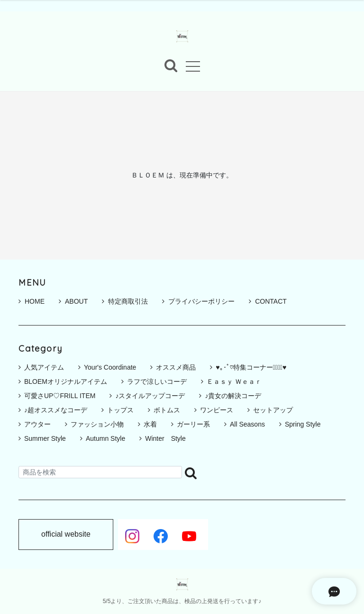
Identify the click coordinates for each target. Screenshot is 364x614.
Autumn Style (105, 438)
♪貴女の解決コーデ (233, 396)
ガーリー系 (193, 424)
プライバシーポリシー (198, 301)
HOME (32, 301)
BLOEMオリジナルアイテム (66, 381)
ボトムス (167, 410)
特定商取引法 (125, 301)
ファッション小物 (97, 424)
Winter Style (165, 438)
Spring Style (303, 424)
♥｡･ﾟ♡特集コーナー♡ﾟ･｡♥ (251, 367)
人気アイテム (44, 367)
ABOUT (73, 301)
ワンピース (217, 410)
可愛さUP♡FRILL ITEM (60, 396)
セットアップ (273, 410)
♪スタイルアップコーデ (150, 396)
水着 (150, 424)
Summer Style (45, 438)
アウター (37, 424)
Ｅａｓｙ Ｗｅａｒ (234, 381)
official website (66, 535)
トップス (120, 410)
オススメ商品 (176, 367)
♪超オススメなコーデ (56, 410)
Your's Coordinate (110, 367)
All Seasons (247, 424)
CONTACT (268, 301)
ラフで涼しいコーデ (157, 381)
